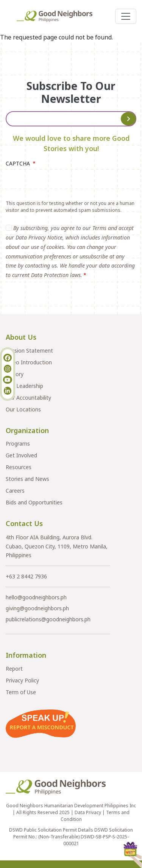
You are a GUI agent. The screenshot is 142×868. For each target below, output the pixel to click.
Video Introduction (29, 362)
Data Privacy (88, 812)
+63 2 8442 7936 (26, 576)
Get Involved (21, 455)
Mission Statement (29, 351)
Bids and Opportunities (34, 502)
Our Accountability (28, 398)
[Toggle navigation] (126, 16)
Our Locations (23, 409)
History (15, 374)
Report (14, 669)
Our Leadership (24, 386)
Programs (18, 443)
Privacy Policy (22, 680)
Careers (15, 491)
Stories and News (27, 479)
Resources (19, 467)
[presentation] (63, 185)
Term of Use (21, 692)
